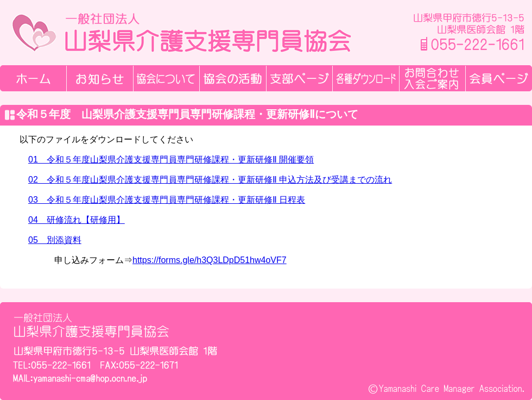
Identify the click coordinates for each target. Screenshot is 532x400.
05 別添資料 (55, 240)
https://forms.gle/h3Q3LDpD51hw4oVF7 (210, 260)
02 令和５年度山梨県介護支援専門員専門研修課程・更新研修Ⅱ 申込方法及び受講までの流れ (210, 180)
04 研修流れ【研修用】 (77, 220)
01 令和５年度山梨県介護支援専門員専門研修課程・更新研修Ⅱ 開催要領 (171, 160)
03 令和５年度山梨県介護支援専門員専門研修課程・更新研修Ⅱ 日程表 (167, 200)
